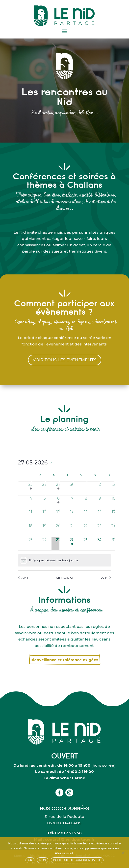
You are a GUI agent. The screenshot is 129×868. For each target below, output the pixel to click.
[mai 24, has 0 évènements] (114, 530)
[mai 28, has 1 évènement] (72, 544)
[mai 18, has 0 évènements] (31, 530)
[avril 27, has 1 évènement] (31, 488)
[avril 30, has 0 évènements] (72, 488)
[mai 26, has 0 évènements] (45, 544)
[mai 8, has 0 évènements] (86, 502)
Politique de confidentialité (77, 860)
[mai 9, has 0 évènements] (100, 502)
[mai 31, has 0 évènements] (114, 544)
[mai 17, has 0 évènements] (114, 516)
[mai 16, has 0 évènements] (100, 516)
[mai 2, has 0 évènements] (100, 488)
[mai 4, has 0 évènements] (31, 502)
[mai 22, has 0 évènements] (86, 530)
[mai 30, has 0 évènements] (100, 544)
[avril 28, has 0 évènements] (45, 488)
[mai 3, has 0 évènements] (114, 488)
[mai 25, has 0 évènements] (31, 544)
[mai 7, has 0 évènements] (72, 502)
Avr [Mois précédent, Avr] (23, 578)
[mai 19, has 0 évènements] (45, 530)
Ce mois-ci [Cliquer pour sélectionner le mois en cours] (64, 578)
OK (30, 860)
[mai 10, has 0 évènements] (114, 502)
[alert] (65, 560)
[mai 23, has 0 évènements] (100, 530)
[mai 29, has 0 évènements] (86, 544)
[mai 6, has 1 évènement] (58, 502)
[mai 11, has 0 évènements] (31, 516)
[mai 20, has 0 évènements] (58, 530)
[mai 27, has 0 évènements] (58, 544)
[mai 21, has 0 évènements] (72, 530)
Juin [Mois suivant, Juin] (106, 578)
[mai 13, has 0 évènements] (58, 516)
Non (43, 860)
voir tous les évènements (65, 360)
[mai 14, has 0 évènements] (72, 516)
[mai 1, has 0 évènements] (86, 488)
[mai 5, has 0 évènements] (45, 502)
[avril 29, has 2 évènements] (58, 488)
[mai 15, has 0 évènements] (86, 516)
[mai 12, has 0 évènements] (45, 516)
